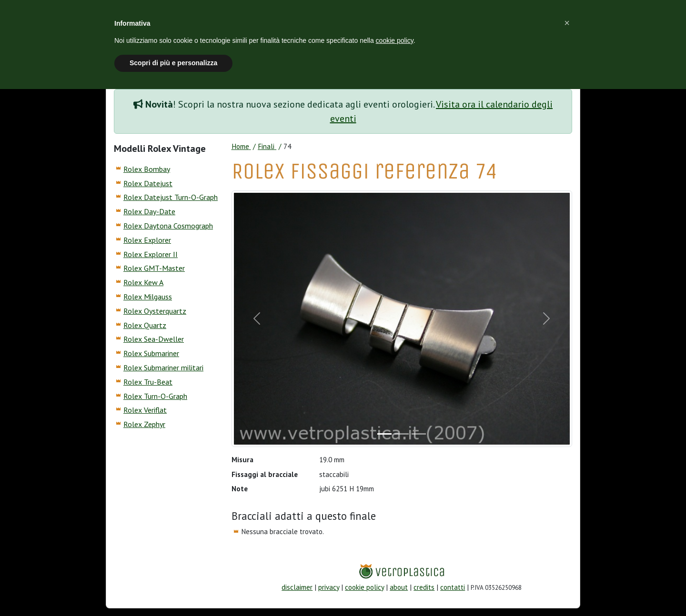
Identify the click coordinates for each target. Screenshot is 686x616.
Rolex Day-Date (149, 211)
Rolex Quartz (145, 325)
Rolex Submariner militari (163, 368)
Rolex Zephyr (144, 424)
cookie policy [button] (395, 40)
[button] (567, 23)
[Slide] (384, 434)
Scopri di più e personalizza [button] (173, 63)
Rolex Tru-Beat (148, 382)
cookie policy (364, 587)
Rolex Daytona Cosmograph (168, 226)
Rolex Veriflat (145, 410)
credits (424, 587)
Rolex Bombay (147, 169)
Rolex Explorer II (151, 254)
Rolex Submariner (151, 353)
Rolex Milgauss (148, 297)
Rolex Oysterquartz (155, 311)
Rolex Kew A (143, 282)
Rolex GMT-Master (154, 268)
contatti (453, 587)
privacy (329, 587)
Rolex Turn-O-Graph (155, 396)
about (399, 587)
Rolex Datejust (148, 183)
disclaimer (297, 587)
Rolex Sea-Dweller (154, 339)
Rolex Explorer (147, 240)
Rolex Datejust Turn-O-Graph (171, 197)
